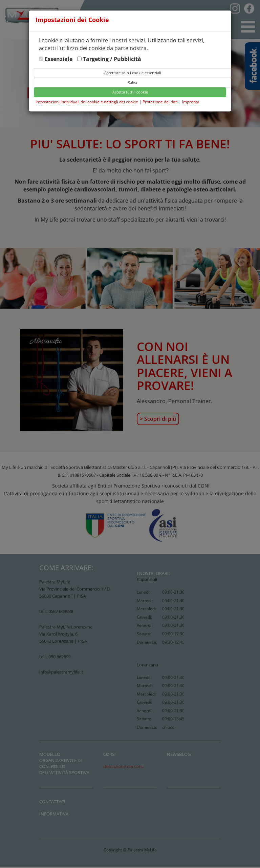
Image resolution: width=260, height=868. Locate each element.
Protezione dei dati (161, 102)
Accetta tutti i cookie (130, 92)
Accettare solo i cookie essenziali (133, 73)
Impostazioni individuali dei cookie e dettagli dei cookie (87, 102)
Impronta (191, 102)
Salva (133, 82)
